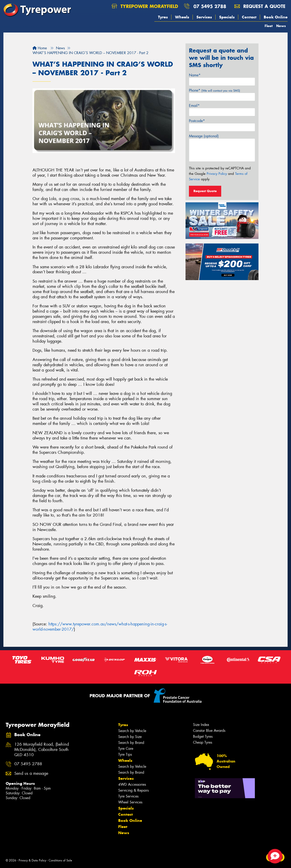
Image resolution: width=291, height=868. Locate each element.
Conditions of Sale (60, 860)
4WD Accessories (132, 784)
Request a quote (260, 6)
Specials (227, 17)
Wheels (182, 17)
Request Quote (205, 191)
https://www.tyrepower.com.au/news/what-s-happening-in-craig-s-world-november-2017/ (100, 627)
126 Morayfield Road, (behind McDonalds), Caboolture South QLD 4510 (42, 750)
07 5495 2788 (210, 6)
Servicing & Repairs (133, 790)
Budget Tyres (203, 736)
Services (204, 17)
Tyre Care (126, 749)
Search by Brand (131, 743)
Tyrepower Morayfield (145, 6)
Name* (195, 75)
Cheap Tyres (203, 742)
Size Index (201, 725)
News (281, 26)
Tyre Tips (125, 754)
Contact (249, 17)
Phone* (214, 90)
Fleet (269, 26)
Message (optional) (204, 136)
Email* (194, 106)
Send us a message (31, 774)
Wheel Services (130, 802)
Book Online (276, 17)
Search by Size (130, 737)
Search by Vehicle (132, 731)
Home (40, 48)
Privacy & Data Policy (32, 860)
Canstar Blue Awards (209, 731)
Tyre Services (128, 796)
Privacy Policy (217, 174)
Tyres (163, 17)
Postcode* (197, 121)
